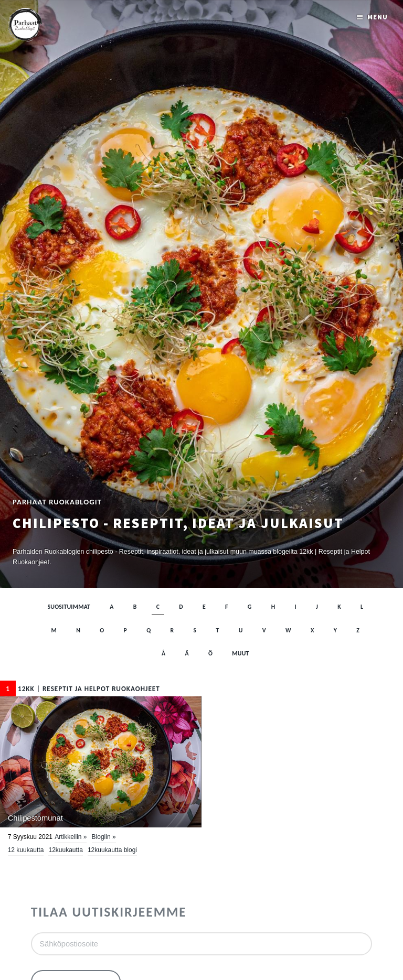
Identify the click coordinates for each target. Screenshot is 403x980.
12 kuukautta (26, 850)
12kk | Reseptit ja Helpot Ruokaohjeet (80, 689)
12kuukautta (65, 850)
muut (240, 653)
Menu (378, 17)
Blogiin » (104, 837)
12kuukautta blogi (112, 850)
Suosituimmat (69, 607)
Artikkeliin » (71, 837)
